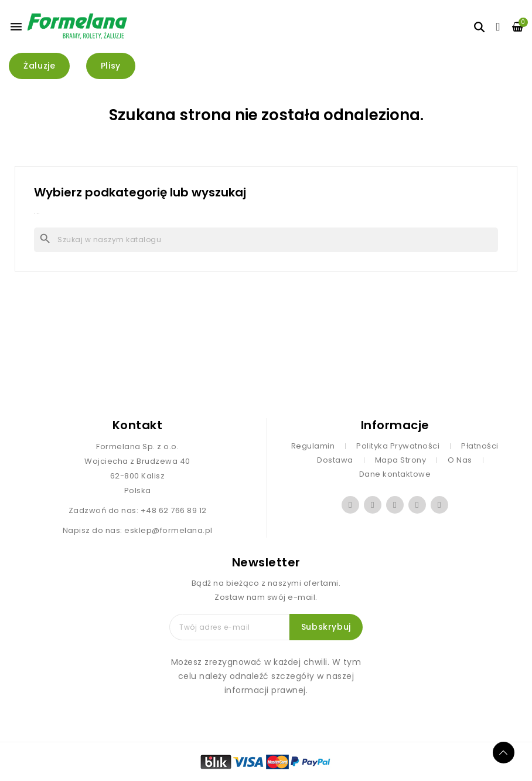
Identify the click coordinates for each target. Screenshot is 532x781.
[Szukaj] (266, 240)
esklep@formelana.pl (168, 530)
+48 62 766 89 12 (174, 510)
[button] (39, 66)
